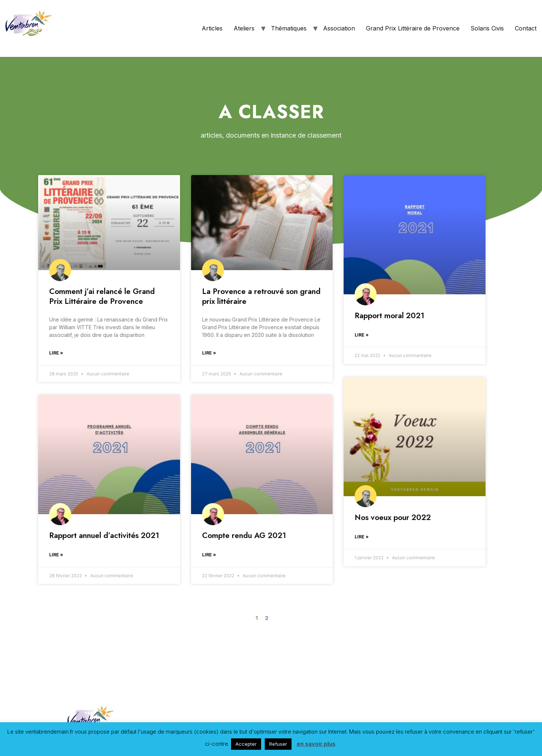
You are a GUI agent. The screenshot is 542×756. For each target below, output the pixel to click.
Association (339, 28)
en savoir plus (316, 744)
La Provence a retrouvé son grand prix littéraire (261, 296)
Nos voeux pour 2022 (393, 517)
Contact (526, 28)
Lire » (56, 353)
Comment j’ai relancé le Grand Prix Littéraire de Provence (102, 296)
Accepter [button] (246, 744)
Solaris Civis (487, 28)
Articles (212, 28)
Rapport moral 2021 (389, 316)
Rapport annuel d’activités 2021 (104, 535)
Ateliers (244, 28)
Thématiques (289, 28)
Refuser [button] (278, 744)
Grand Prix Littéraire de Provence (413, 28)
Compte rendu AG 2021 (244, 535)
